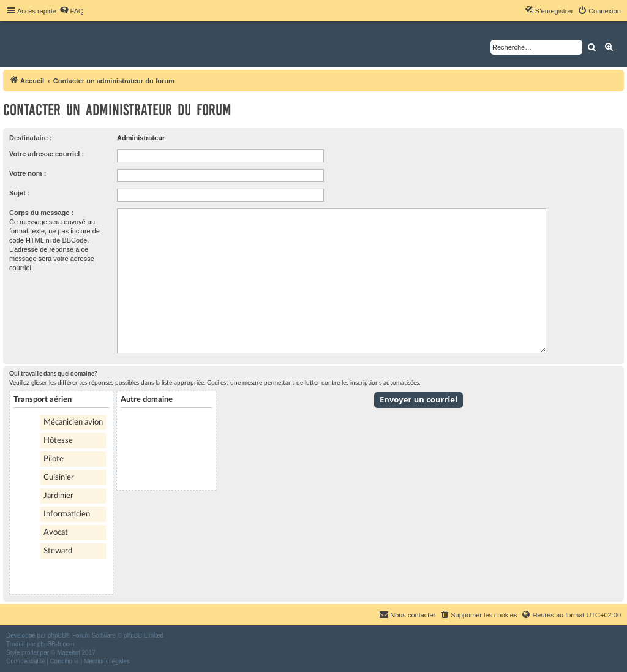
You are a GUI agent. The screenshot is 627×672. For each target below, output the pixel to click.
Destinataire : (31, 138)
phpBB (57, 636)
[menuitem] (72, 11)
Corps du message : (41, 213)
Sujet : (20, 193)
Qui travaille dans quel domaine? (53, 374)
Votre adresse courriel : (47, 154)
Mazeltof (69, 653)
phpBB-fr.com (56, 644)
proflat (30, 653)
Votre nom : (28, 173)
